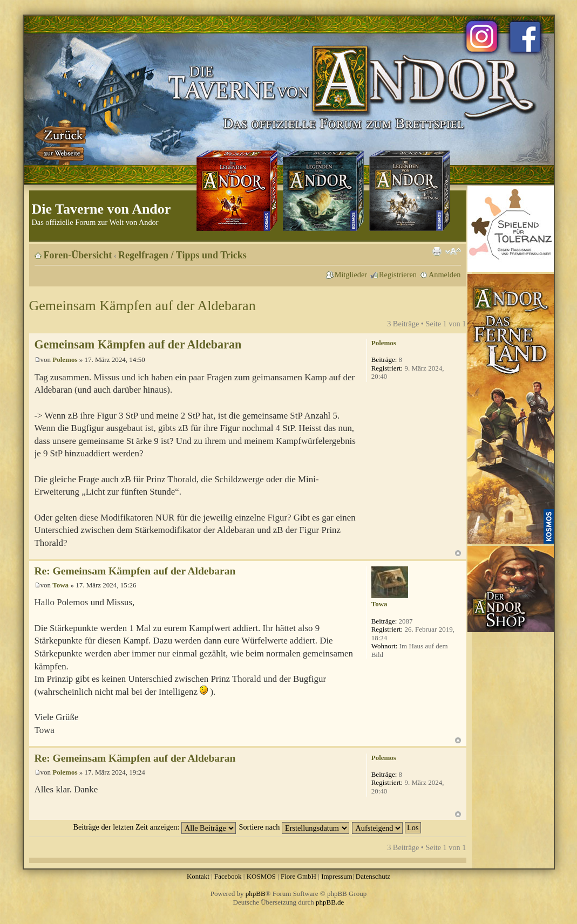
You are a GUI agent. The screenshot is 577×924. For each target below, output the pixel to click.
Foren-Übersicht (78, 255)
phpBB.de (330, 902)
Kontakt (198, 876)
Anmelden (445, 275)
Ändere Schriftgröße (453, 251)
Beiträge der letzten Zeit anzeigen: (154, 827)
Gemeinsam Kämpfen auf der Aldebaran (142, 306)
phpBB (256, 894)
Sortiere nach (294, 827)
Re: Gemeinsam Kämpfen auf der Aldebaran (135, 571)
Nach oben (458, 553)
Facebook (228, 876)
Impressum (337, 876)
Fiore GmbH (298, 876)
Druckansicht (437, 251)
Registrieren (398, 275)
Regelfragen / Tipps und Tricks (182, 255)
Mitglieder (351, 275)
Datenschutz (373, 876)
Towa (60, 585)
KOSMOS (261, 876)
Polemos (65, 360)
